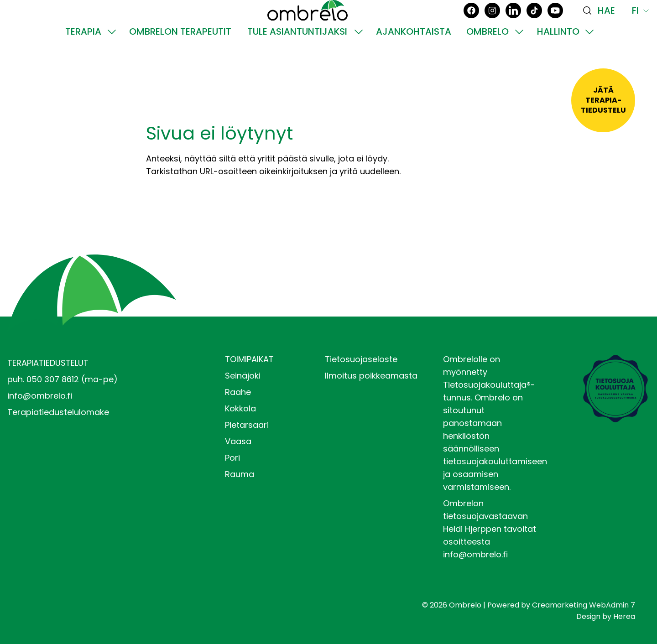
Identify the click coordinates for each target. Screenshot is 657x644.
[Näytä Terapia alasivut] (112, 63)
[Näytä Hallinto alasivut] (589, 63)
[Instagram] (492, 26)
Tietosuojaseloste (361, 359)
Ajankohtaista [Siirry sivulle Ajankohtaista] (414, 63)
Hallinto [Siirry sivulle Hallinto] (558, 63)
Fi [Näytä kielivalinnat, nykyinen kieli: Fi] (641, 26)
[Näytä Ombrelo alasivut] (519, 63)
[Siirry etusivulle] (308, 26)
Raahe (238, 392)
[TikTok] (534, 26)
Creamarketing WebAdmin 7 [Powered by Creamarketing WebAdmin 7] (584, 605)
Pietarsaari (247, 425)
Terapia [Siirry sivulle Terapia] (83, 63)
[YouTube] (555, 26)
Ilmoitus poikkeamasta (371, 376)
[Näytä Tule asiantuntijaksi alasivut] (359, 63)
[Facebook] (471, 26)
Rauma (240, 474)
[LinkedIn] (513, 26)
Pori (232, 458)
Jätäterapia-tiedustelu (603, 100)
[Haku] (602, 26)
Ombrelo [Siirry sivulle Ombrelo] (488, 63)
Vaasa (238, 441)
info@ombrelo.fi (40, 396)
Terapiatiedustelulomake (58, 412)
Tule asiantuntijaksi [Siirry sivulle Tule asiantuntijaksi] (297, 63)
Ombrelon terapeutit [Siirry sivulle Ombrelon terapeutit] (180, 63)
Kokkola (240, 408)
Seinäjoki (243, 376)
